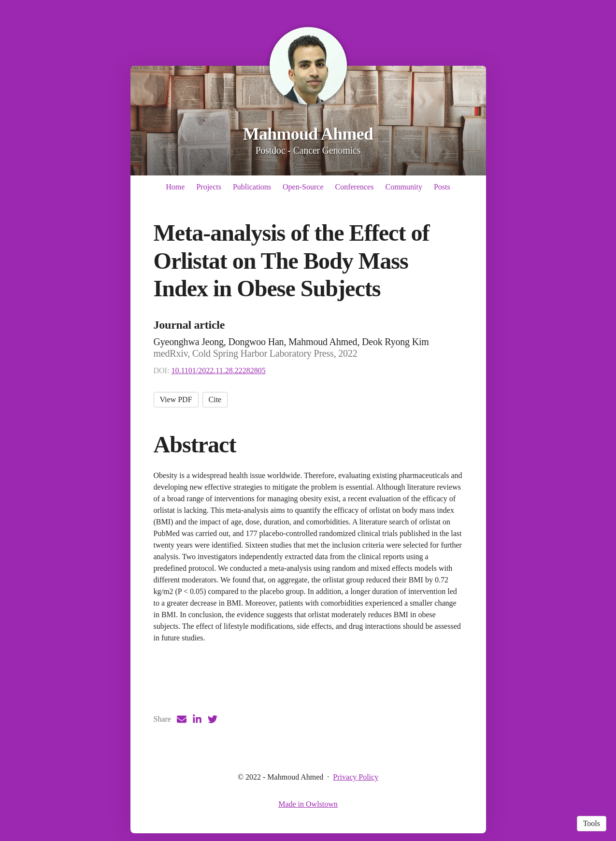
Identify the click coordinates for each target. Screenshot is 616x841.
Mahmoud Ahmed (308, 134)
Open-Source (303, 187)
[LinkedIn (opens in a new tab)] (197, 719)
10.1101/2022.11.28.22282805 (218, 370)
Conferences (354, 187)
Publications (252, 187)
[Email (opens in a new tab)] (182, 719)
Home (175, 187)
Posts (442, 187)
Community (403, 187)
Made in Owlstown (308, 804)
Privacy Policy (356, 777)
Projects (209, 187)
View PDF (176, 399)
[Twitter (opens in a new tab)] (213, 719)
